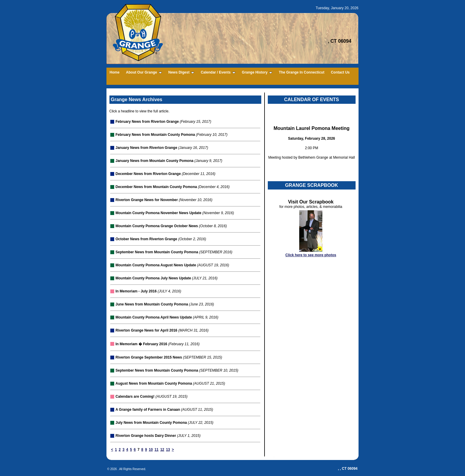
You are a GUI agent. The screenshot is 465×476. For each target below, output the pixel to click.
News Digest (181, 72)
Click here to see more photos (311, 255)
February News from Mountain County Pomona (155, 135)
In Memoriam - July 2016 (136, 291)
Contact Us (340, 72)
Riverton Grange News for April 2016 (146, 330)
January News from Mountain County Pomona (155, 161)
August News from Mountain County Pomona (154, 383)
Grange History (257, 72)
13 (168, 450)
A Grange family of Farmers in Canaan (148, 410)
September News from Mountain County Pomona (157, 252)
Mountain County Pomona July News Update (153, 278)
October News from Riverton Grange (146, 239)
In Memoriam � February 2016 (141, 344)
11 (156, 450)
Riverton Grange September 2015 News (149, 357)
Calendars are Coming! (135, 397)
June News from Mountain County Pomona (152, 304)
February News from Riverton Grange (147, 122)
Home (115, 72)
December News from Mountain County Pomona (156, 187)
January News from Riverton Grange (146, 148)
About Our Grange (144, 72)
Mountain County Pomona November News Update (159, 213)
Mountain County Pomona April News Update (154, 317)
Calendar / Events (218, 72)
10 (151, 450)
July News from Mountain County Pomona (151, 423)
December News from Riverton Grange (148, 174)
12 (162, 450)
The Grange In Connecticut (301, 72)
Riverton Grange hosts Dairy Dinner (146, 436)
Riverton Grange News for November (147, 200)
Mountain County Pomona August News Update (156, 265)
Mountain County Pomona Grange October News (157, 226)
